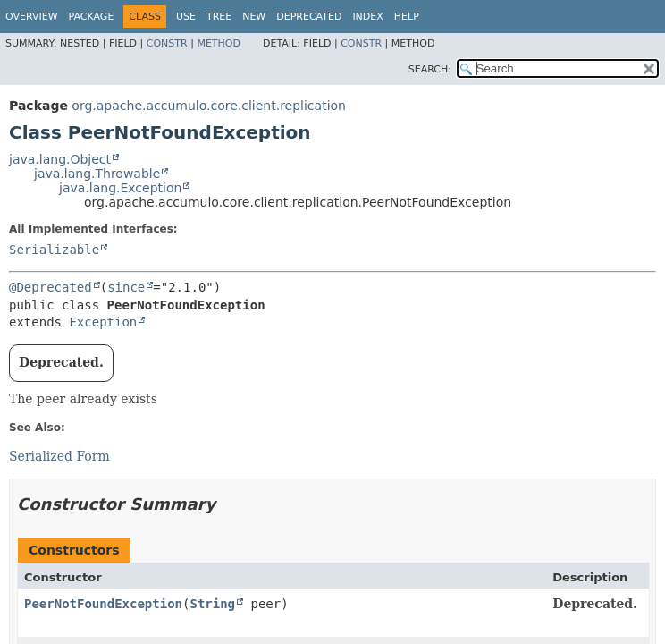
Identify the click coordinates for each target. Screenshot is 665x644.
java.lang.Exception (120, 188)
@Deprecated (51, 287)
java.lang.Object (60, 159)
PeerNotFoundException (103, 604)
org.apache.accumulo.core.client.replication (209, 106)
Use (186, 17)
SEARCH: (430, 69)
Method (219, 43)
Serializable (54, 250)
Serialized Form (59, 456)
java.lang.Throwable (97, 174)
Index (367, 17)
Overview (32, 17)
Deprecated (309, 17)
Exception (103, 322)
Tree (219, 17)
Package (92, 17)
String (212, 604)
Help (407, 17)
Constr (167, 43)
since (126, 287)
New (254, 17)
